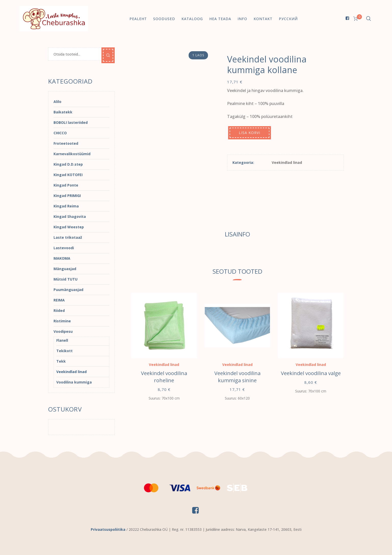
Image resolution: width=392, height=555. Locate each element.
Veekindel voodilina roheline (164, 377)
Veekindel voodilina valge (311, 373)
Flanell (62, 340)
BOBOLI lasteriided (71, 122)
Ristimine (62, 321)
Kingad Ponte (66, 185)
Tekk (61, 361)
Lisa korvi (250, 133)
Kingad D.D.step (68, 164)
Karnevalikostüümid (72, 154)
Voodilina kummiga (74, 382)
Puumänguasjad (68, 290)
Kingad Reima (66, 206)
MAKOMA (62, 258)
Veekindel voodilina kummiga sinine (237, 377)
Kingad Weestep (69, 227)
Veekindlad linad (287, 162)
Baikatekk (63, 112)
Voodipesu (63, 331)
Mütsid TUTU (66, 279)
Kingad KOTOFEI (68, 175)
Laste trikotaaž (68, 237)
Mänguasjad (65, 269)
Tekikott (64, 351)
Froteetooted (66, 143)
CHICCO (60, 133)
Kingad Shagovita (70, 216)
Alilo (57, 102)
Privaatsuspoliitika (108, 529)
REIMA (59, 300)
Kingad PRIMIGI (67, 196)
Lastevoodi (64, 248)
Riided (59, 310)
